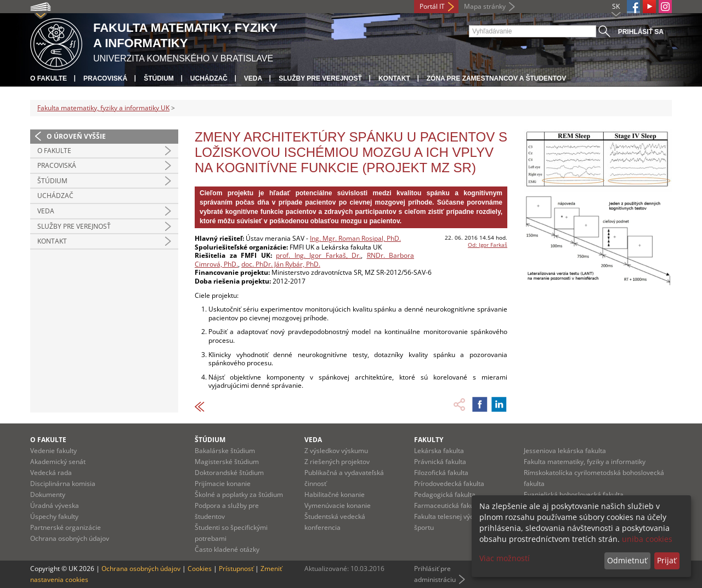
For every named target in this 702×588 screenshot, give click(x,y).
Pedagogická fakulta (445, 494)
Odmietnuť (627, 560)
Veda (253, 78)
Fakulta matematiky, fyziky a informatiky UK (103, 108)
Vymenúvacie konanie (338, 505)
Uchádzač (209, 78)
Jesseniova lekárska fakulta (565, 451)
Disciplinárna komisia (63, 484)
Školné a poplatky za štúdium (239, 494)
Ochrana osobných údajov (70, 538)
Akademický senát (58, 462)
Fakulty (429, 440)
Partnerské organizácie (66, 527)
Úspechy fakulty (54, 516)
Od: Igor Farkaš (488, 245)
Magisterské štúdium (227, 462)
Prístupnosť (236, 569)
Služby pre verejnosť (320, 78)
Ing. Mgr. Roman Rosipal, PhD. (355, 238)
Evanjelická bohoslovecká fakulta (574, 494)
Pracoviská (105, 78)
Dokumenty (48, 494)
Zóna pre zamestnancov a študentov (496, 78)
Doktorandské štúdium (229, 473)
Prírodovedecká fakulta (449, 484)
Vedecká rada (51, 473)
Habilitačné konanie (335, 494)
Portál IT (432, 6)
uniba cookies (647, 539)
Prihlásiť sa (641, 32)
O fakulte (49, 78)
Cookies (200, 569)
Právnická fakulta (440, 462)
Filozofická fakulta (441, 473)
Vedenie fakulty (53, 451)
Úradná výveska (55, 505)
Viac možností (505, 558)
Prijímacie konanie (223, 484)
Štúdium (159, 78)
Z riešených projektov (337, 462)
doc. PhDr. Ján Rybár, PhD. (281, 264)
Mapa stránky (485, 6)
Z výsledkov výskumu (336, 451)
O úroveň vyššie (76, 136)
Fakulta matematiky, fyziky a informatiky (585, 462)
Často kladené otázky (227, 549)
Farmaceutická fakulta (448, 505)
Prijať (667, 560)
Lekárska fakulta (439, 451)
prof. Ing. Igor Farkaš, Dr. (318, 255)
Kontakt (394, 78)
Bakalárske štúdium (225, 451)
